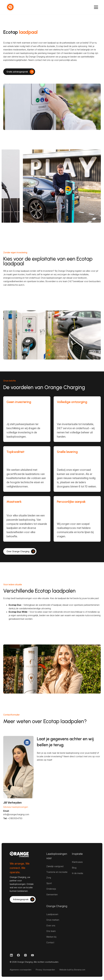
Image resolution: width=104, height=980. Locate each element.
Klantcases (77, 862)
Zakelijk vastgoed (55, 866)
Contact (50, 942)
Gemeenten (52, 894)
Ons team (51, 931)
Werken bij (51, 937)
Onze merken (53, 920)
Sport (49, 883)
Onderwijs (51, 889)
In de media (77, 873)
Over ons (51, 926)
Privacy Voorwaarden (45, 970)
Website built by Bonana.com (72, 970)
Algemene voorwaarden (21, 970)
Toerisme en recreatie (57, 872)
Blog (74, 868)
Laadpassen (52, 914)
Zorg (49, 878)
